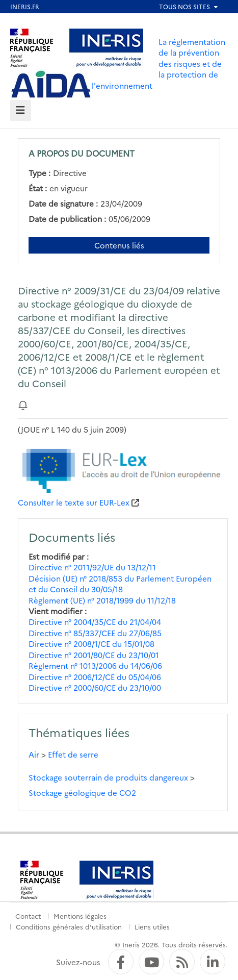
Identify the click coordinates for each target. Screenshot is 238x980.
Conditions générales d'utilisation (69, 926)
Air (34, 754)
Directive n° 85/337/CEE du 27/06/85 (95, 633)
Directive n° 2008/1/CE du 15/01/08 (91, 644)
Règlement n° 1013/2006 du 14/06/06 (95, 665)
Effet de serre (73, 754)
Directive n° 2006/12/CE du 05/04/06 (95, 677)
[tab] (21, 110)
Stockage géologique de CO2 (82, 793)
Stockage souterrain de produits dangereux (108, 777)
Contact (28, 916)
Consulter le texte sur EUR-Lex (74, 502)
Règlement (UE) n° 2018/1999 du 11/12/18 (102, 600)
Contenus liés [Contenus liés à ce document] (119, 245)
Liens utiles (152, 926)
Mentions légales (80, 916)
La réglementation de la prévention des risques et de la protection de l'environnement (158, 64)
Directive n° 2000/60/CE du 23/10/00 (95, 687)
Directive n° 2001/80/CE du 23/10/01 (94, 655)
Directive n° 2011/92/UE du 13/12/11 (92, 567)
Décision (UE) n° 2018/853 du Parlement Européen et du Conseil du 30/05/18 (120, 584)
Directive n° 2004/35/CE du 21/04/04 (95, 622)
